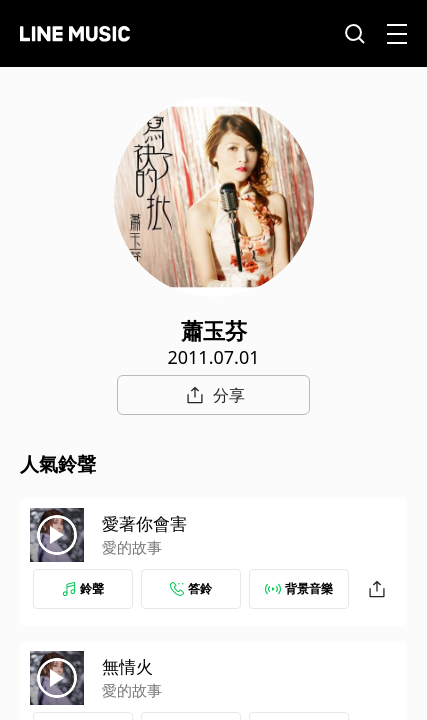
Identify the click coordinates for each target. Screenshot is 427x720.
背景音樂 (299, 588)
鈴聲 (83, 588)
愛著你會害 (144, 523)
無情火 (127, 666)
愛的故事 (132, 547)
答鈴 (191, 588)
